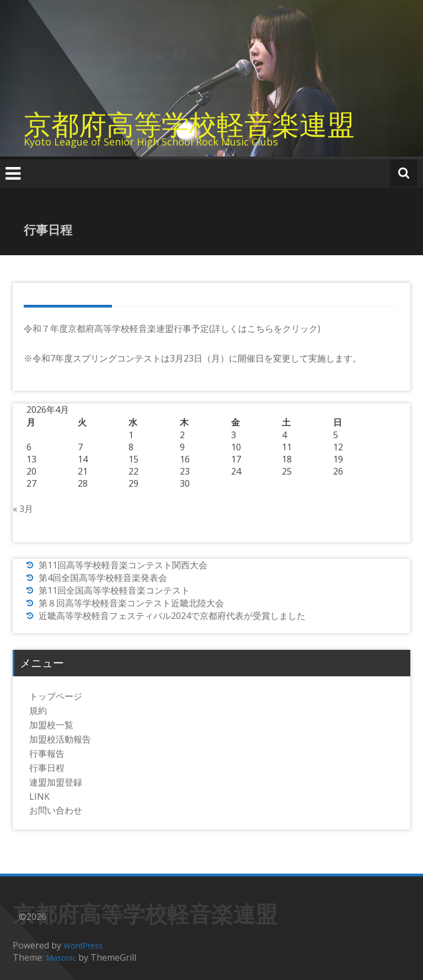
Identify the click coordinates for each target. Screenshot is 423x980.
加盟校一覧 (51, 725)
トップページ (56, 696)
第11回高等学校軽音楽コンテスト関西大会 (123, 565)
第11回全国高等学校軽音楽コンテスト (114, 590)
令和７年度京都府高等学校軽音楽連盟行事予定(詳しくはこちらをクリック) (172, 329)
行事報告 (47, 753)
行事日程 (47, 768)
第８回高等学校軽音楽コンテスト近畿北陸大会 (131, 603)
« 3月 (23, 509)
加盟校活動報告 (60, 739)
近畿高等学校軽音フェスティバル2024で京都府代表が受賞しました (172, 616)
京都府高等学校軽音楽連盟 (189, 124)
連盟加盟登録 (56, 782)
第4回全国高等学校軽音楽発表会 (103, 578)
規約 (38, 710)
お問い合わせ (56, 810)
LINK (39, 796)
